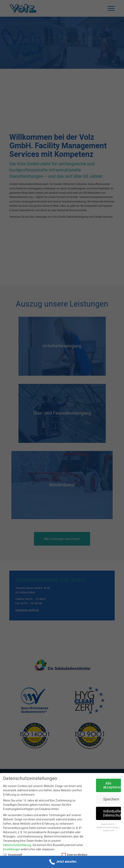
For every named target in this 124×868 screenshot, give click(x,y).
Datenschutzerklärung (17, 845)
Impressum (109, 830)
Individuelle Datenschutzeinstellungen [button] (112, 813)
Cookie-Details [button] (108, 824)
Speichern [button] (111, 799)
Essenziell (13, 855)
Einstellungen (12, 849)
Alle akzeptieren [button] (112, 786)
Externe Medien (74, 855)
